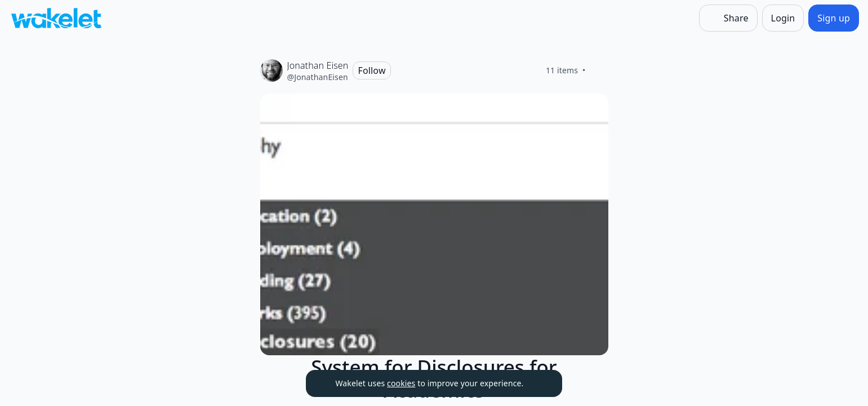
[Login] (783, 18)
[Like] (599, 70)
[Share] (728, 18)
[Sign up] (834, 18)
